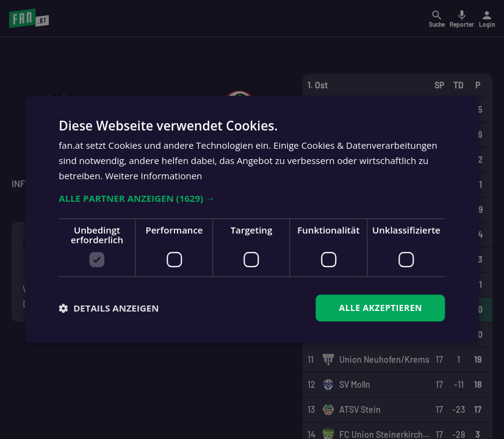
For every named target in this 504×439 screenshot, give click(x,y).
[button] (252, 198)
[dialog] (252, 220)
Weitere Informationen (153, 176)
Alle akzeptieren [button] (381, 308)
